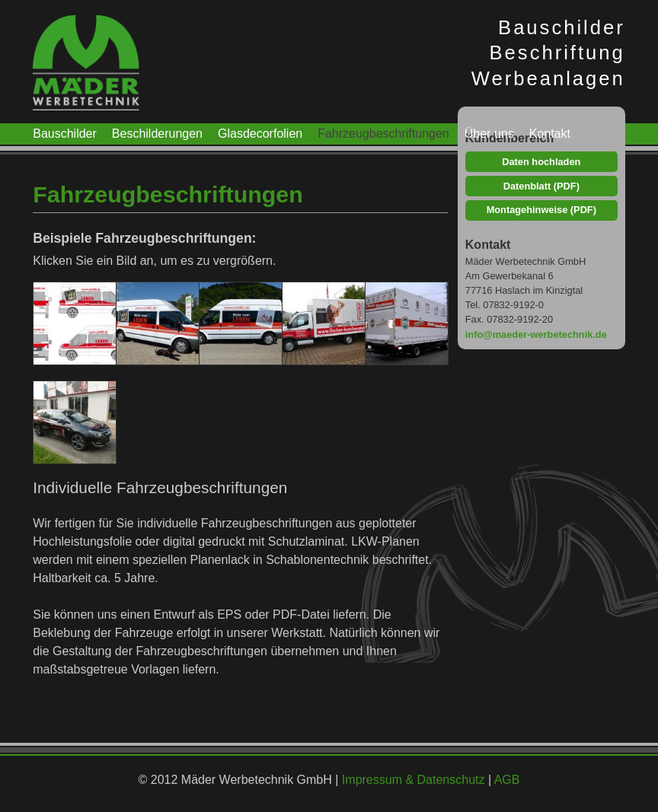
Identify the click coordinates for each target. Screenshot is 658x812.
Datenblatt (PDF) (541, 186)
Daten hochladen (541, 162)
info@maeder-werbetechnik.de (536, 334)
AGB (507, 780)
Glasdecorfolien (260, 134)
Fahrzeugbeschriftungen (383, 134)
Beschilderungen (157, 134)
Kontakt (550, 134)
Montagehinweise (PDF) (541, 210)
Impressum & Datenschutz (414, 780)
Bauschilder (65, 134)
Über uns (489, 134)
